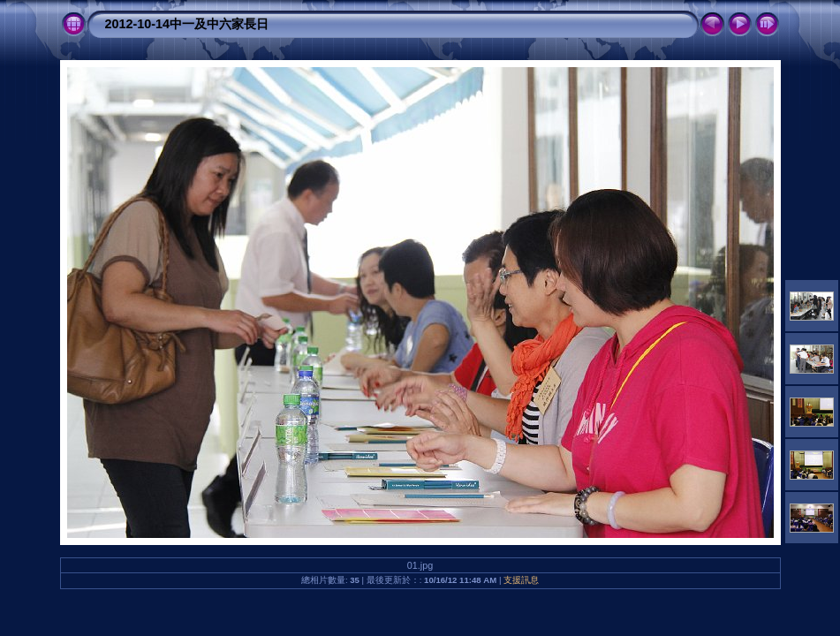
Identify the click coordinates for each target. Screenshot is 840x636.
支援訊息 (521, 580)
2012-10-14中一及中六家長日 (187, 24)
